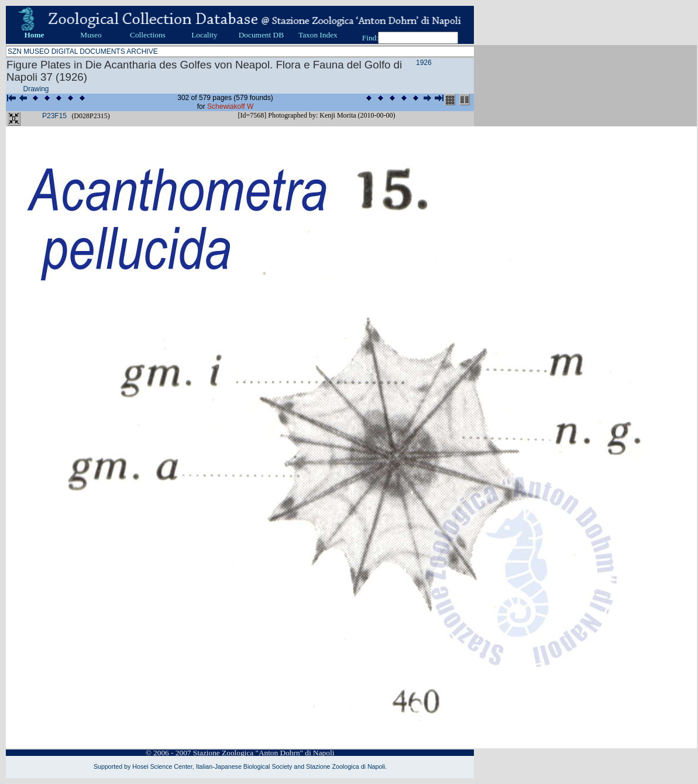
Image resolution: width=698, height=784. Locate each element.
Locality (204, 35)
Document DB (261, 35)
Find (369, 38)
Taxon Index (318, 35)
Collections (148, 35)
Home (34, 35)
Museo (91, 35)
